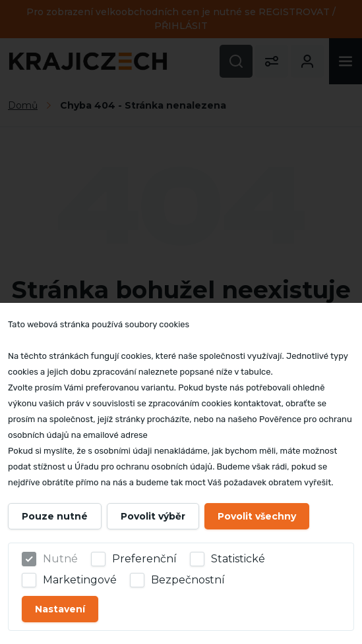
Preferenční (144, 559)
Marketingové (80, 580)
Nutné (60, 559)
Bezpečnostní (188, 580)
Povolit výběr (153, 516)
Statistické (238, 559)
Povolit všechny (257, 516)
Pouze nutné (55, 516)
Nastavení (60, 609)
